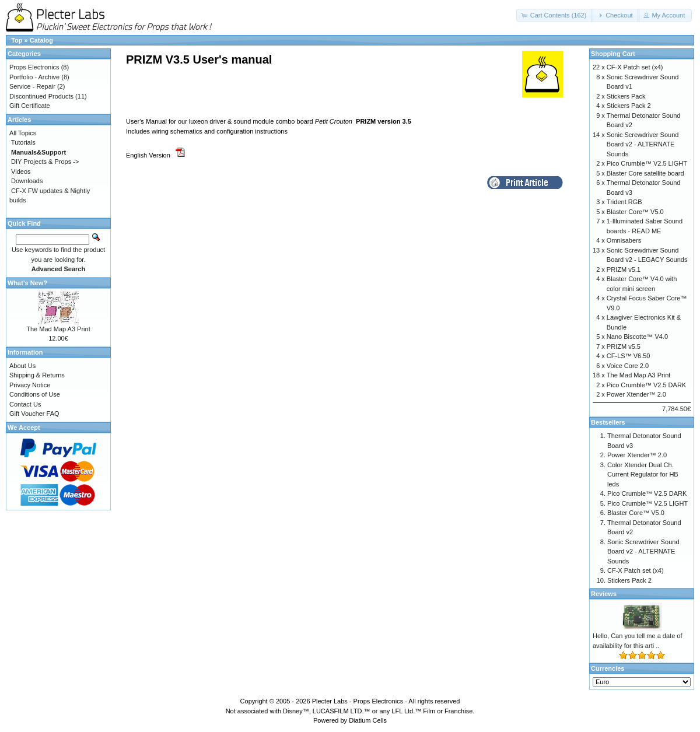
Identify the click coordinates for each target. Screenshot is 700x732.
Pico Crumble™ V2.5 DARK (646, 385)
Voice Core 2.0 (628, 366)
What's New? (27, 283)
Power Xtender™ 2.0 (636, 394)
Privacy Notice (30, 385)
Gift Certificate (30, 106)
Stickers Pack (626, 96)
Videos (21, 171)
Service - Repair (32, 86)
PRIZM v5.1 (624, 269)
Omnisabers (624, 240)
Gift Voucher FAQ (34, 414)
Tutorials (23, 142)
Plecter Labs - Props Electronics (358, 701)
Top (17, 40)
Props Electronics (34, 67)
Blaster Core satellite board (645, 173)
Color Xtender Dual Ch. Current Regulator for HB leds (643, 474)
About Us (22, 366)
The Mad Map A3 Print (58, 329)
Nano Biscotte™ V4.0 (637, 337)
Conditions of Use (35, 394)
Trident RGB (624, 202)
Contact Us (25, 404)
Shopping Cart (613, 54)
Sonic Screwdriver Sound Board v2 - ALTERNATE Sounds (643, 144)
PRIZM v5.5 (624, 346)
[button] (555, 15)
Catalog (41, 40)
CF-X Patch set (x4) (635, 67)
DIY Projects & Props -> (45, 162)
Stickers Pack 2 (629, 106)
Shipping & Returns (37, 375)
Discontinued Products (41, 96)
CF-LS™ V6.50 (629, 356)
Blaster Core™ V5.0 (635, 212)
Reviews (604, 594)
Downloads (27, 181)
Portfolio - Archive (34, 77)
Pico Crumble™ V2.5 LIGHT (647, 163)
